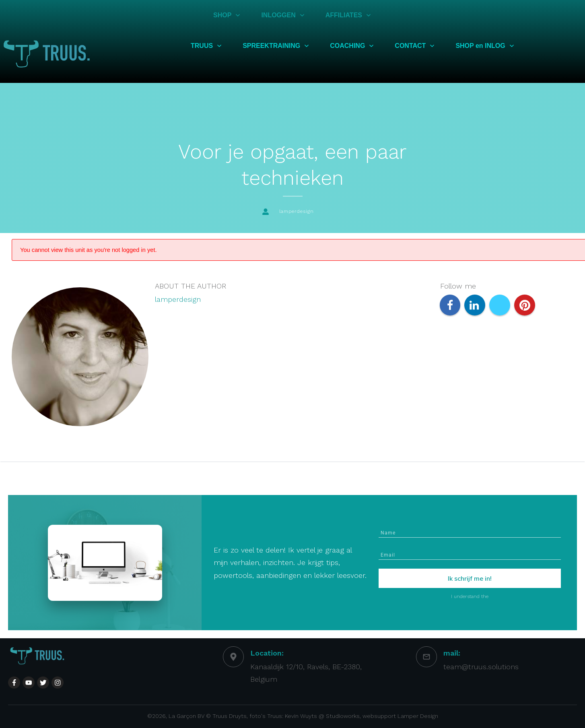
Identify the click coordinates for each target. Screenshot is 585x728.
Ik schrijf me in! (470, 578)
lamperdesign (178, 299)
